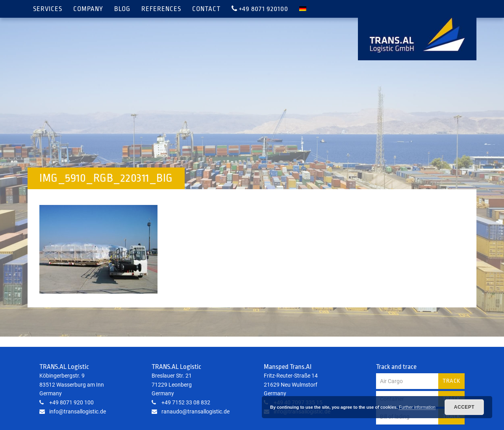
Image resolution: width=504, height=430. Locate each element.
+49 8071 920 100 (67, 402)
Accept (464, 407)
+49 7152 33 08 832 (181, 402)
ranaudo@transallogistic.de (191, 411)
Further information (417, 407)
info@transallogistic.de (73, 411)
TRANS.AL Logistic (417, 35)
